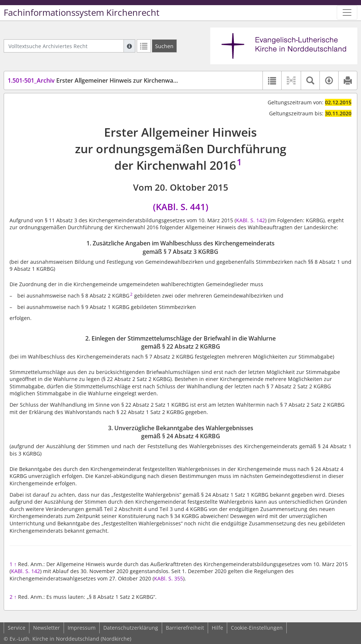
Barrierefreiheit (185, 628)
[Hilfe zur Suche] (129, 46)
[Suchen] (164, 46)
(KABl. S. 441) (181, 207)
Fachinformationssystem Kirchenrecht (82, 12)
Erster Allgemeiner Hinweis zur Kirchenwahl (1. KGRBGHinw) (116, 80)
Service (17, 628)
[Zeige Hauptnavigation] (347, 12)
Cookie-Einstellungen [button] (257, 628)
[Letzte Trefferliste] (144, 46)
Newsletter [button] (47, 628)
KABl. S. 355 (169, 578)
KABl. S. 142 (251, 220)
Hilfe (217, 628)
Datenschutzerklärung (131, 628)
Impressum (82, 628)
